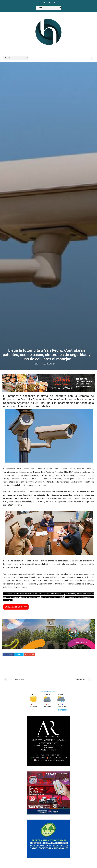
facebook (8, 866)
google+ (30, 866)
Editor (37, 575)
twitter (19, 866)
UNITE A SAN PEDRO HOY (16, 820)
